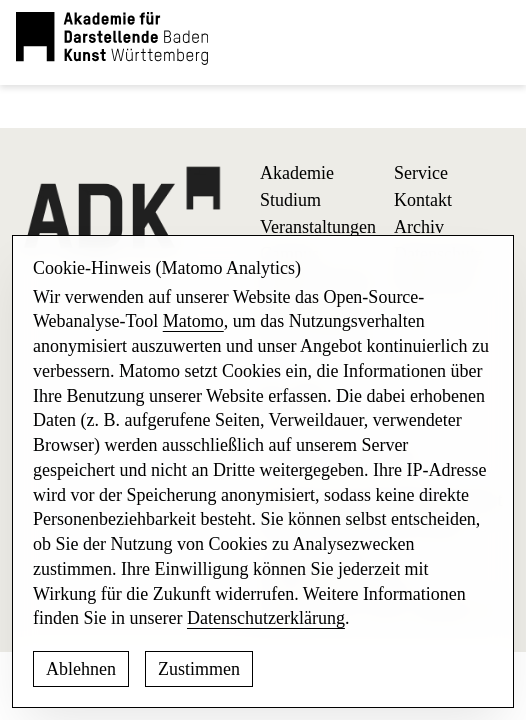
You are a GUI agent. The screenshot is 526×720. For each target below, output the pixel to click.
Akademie (297, 173)
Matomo (193, 321)
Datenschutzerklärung (266, 618)
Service (421, 173)
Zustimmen (199, 669)
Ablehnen (81, 669)
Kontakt (423, 200)
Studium (290, 200)
